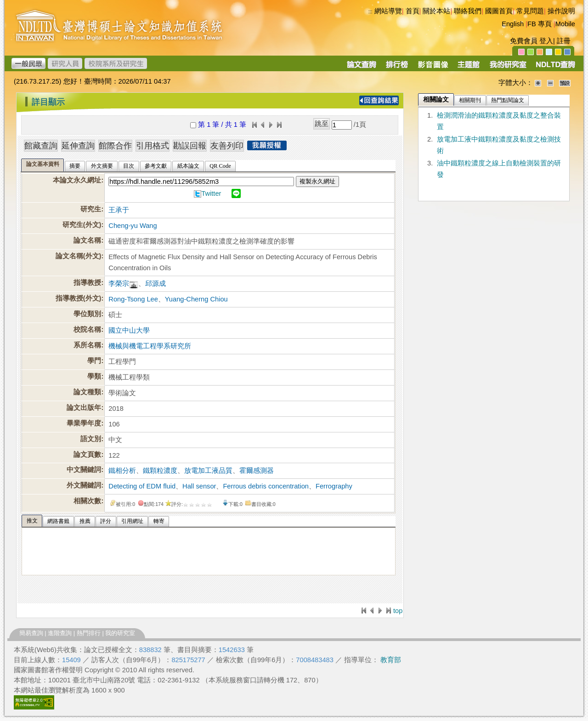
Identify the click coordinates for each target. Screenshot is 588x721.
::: (370, 11)
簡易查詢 (31, 633)
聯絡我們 (468, 11)
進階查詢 (60, 633)
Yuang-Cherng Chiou (196, 299)
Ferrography (334, 486)
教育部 (391, 660)
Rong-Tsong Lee (133, 299)
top (398, 611)
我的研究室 (120, 633)
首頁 (413, 11)
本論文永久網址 (77, 180)
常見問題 (530, 11)
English (513, 24)
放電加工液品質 (208, 471)
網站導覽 (388, 11)
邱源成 (155, 284)
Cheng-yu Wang (133, 226)
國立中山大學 (129, 330)
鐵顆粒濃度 (160, 471)
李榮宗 (119, 284)
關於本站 (436, 11)
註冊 (564, 41)
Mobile (565, 24)
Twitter (211, 193)
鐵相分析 (122, 471)
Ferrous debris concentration (266, 486)
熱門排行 (89, 633)
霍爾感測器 (257, 471)
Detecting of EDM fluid (142, 486)
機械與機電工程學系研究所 (150, 346)
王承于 (119, 210)
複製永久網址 (317, 181)
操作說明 (561, 11)
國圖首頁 (499, 11)
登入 (546, 41)
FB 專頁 (540, 24)
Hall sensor (199, 486)
